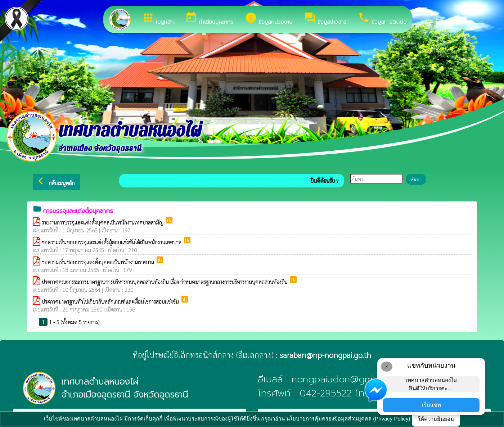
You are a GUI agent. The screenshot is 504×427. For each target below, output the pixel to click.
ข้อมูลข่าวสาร (325, 19)
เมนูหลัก (158, 19)
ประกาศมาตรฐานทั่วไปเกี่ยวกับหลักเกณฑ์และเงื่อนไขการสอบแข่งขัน (111, 301)
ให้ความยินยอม (436, 419)
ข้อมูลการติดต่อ (382, 19)
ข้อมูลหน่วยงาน (269, 19)
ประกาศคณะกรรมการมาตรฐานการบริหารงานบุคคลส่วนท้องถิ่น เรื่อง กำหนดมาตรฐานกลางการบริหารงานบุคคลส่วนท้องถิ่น (165, 281)
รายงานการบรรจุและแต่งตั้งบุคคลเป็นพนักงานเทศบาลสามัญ (103, 222)
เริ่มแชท (431, 405)
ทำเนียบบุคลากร (209, 19)
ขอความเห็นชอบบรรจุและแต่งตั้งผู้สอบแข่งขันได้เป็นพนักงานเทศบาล (112, 242)
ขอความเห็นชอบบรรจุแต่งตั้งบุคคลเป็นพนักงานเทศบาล (99, 262)
